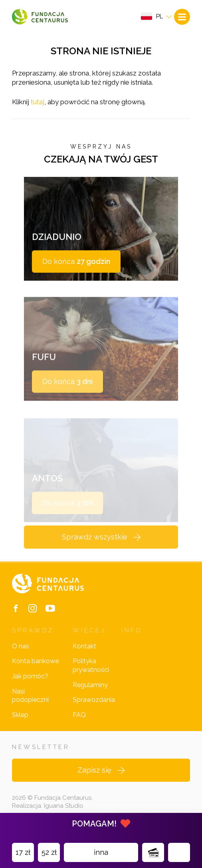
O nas (21, 646)
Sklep (20, 715)
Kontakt (84, 646)
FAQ (79, 715)
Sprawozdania (94, 700)
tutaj (38, 102)
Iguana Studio (64, 806)
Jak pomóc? (30, 676)
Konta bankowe (35, 661)
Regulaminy (90, 685)
